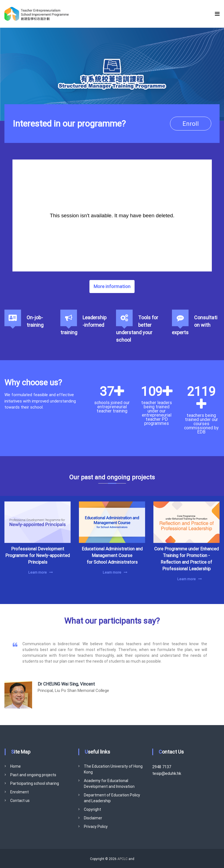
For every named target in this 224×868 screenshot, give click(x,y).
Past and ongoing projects (33, 775)
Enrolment (20, 792)
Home (16, 766)
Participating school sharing (35, 783)
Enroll (191, 124)
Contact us (20, 801)
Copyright (92, 809)
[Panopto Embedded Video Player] (112, 215)
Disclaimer (93, 818)
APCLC (123, 859)
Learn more (38, 572)
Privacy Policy (96, 827)
